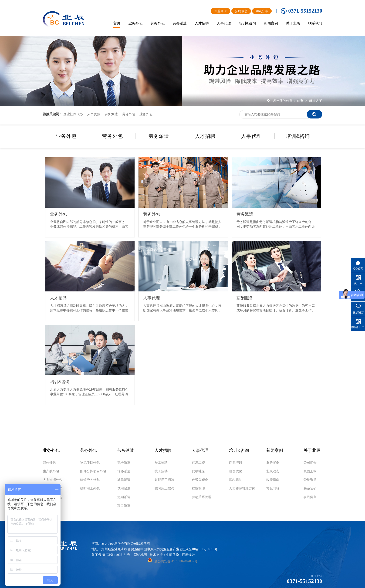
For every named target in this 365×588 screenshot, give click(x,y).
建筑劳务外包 (90, 480)
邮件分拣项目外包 (93, 471)
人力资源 (94, 114)
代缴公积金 (200, 480)
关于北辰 (312, 450)
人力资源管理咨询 (242, 489)
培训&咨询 (298, 136)
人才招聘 (205, 136)
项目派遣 (124, 506)
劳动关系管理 (202, 497)
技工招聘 (161, 471)
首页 (301, 101)
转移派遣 (124, 471)
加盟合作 (220, 11)
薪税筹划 (236, 480)
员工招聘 (161, 463)
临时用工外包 (90, 489)
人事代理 (251, 136)
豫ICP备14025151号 (116, 555)
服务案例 (273, 463)
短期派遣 (124, 497)
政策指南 (273, 480)
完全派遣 (124, 463)
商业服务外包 (53, 489)
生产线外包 (51, 471)
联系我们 (310, 489)
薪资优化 (236, 471)
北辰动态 (273, 471)
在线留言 (310, 497)
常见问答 (273, 489)
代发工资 (198, 463)
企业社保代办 (73, 114)
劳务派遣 (111, 114)
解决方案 (316, 101)
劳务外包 (129, 114)
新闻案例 (275, 450)
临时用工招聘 (164, 489)
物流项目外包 (53, 497)
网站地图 (140, 555)
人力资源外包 (53, 480)
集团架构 (310, 471)
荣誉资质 (310, 480)
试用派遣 (124, 489)
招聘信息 (241, 11)
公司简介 (310, 463)
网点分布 (262, 11)
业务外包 (146, 114)
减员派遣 (124, 480)
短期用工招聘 (164, 480)
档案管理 (198, 489)
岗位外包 (49, 463)
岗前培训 (236, 463)
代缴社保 (198, 471)
